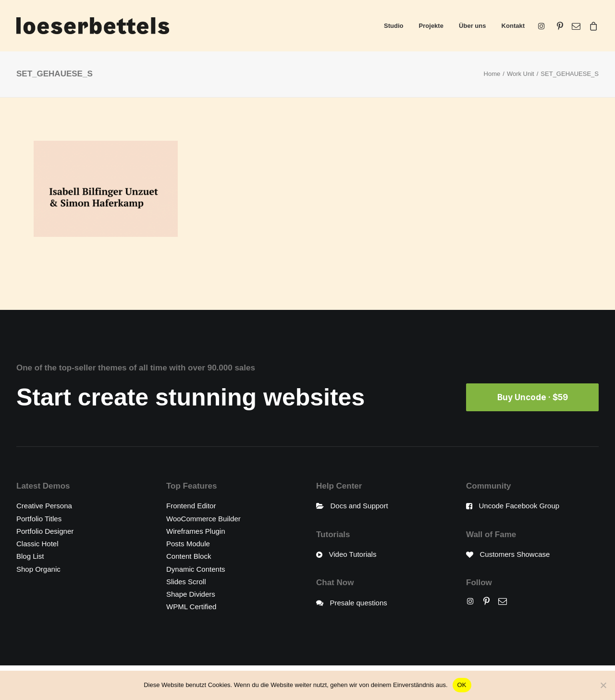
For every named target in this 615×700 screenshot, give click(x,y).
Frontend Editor (191, 506)
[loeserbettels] (93, 26)
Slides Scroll (186, 581)
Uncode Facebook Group (519, 506)
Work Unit (521, 74)
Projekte (431, 26)
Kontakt (513, 26)
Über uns (472, 26)
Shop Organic (38, 569)
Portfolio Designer (45, 531)
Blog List (30, 556)
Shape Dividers (191, 594)
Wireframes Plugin (196, 531)
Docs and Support (359, 506)
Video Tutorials (353, 554)
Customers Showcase (515, 554)
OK (462, 685)
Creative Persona (44, 506)
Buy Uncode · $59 (533, 397)
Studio (394, 26)
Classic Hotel (37, 544)
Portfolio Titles (39, 518)
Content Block (189, 556)
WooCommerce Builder (203, 518)
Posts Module (188, 544)
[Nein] (603, 685)
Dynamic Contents (196, 569)
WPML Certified (191, 607)
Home (492, 74)
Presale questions (359, 602)
